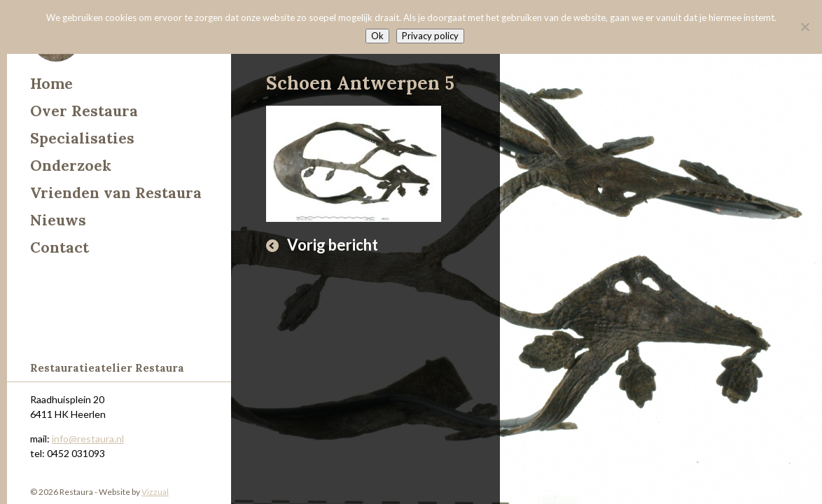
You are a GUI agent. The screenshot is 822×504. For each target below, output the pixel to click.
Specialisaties (82, 138)
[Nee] (804, 27)
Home (51, 84)
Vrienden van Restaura (116, 193)
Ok (377, 36)
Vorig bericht (333, 245)
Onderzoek (71, 166)
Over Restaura (84, 111)
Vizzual (155, 492)
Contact (60, 247)
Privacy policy (430, 36)
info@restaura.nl (88, 439)
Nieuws (58, 220)
